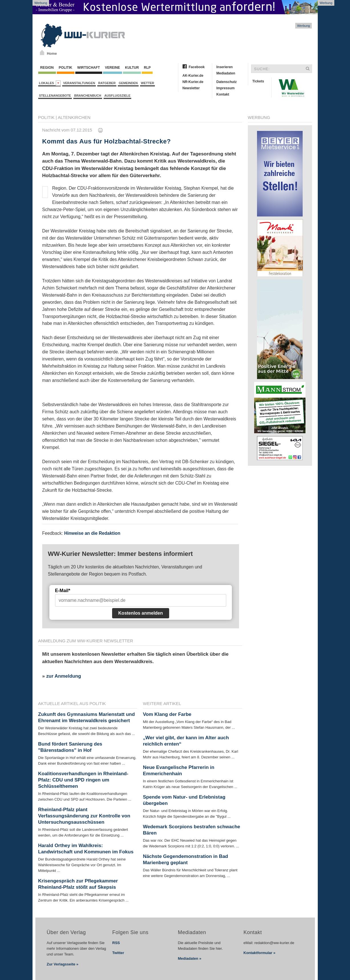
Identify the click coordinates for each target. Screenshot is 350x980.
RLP (147, 68)
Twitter (118, 953)
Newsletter (191, 88)
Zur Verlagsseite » (63, 964)
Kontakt (223, 94)
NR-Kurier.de (193, 82)
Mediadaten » (190, 958)
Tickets (258, 81)
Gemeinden (128, 83)
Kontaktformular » (260, 953)
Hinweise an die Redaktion (92, 533)
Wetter (147, 83)
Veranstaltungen (79, 83)
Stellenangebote (55, 96)
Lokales (50, 83)
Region (47, 68)
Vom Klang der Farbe (167, 714)
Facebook (197, 67)
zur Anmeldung (64, 676)
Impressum (226, 88)
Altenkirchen (74, 117)
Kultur (132, 68)
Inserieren (225, 67)
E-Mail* (63, 591)
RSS (116, 943)
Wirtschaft (89, 68)
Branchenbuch (88, 96)
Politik (66, 68)
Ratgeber (107, 83)
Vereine (113, 68)
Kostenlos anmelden (141, 613)
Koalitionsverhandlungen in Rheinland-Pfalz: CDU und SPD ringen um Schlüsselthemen (83, 780)
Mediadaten (226, 73)
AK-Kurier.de (193, 76)
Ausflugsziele (118, 96)
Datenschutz (227, 82)
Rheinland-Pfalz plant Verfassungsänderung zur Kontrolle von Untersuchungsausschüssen (84, 816)
